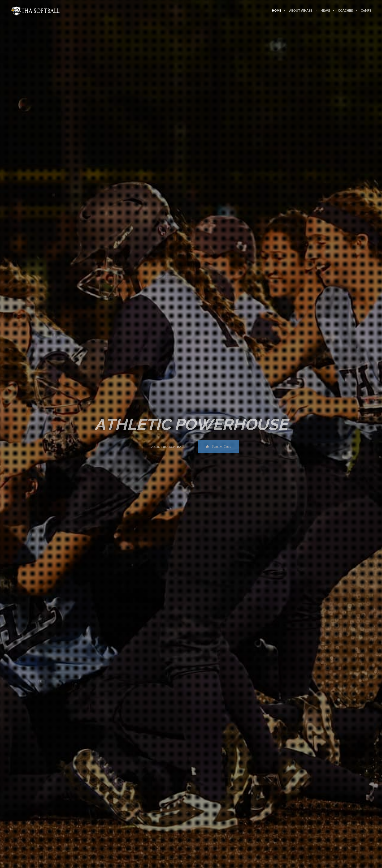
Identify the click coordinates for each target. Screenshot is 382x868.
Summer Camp (218, 446)
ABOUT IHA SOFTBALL (168, 447)
